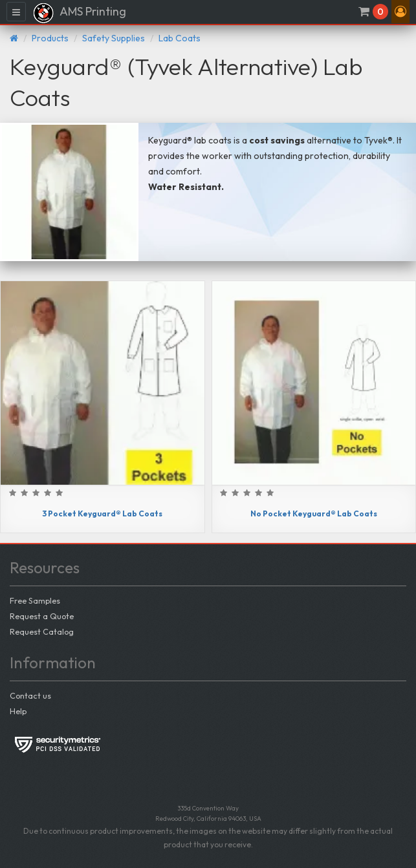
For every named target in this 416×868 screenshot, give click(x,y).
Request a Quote (42, 616)
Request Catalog (42, 631)
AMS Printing (79, 13)
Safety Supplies (114, 38)
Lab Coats (180, 38)
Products (50, 38)
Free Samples (35, 600)
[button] (400, 12)
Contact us (30, 695)
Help (18, 711)
